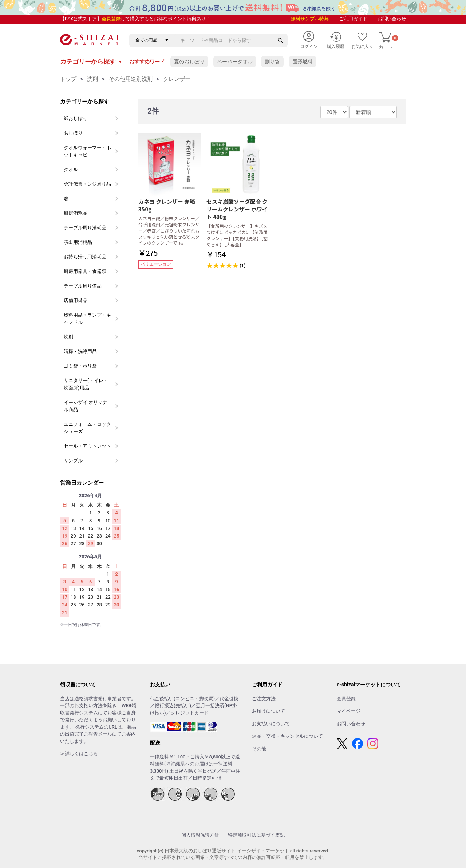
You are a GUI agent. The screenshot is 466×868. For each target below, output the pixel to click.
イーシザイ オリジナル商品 (86, 406)
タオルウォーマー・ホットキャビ (87, 151)
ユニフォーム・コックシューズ (87, 428)
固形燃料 (303, 62)
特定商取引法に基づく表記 (256, 835)
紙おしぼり (76, 118)
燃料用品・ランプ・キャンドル (87, 319)
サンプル (73, 461)
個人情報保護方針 (200, 835)
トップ (68, 79)
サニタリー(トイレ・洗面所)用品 (86, 384)
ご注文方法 (264, 699)
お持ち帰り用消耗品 (85, 257)
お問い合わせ (392, 19)
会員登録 (111, 19)
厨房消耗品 (76, 213)
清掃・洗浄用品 (80, 351)
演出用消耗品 (78, 242)
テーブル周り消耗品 (85, 228)
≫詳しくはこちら (79, 754)
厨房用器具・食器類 (85, 271)
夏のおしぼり (189, 62)
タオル (71, 169)
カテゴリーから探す (91, 62)
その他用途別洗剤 (131, 79)
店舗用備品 (76, 300)
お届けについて (268, 711)
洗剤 (92, 79)
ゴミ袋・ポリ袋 (80, 366)
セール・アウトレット (87, 446)
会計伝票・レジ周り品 (87, 184)
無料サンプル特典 (310, 19)
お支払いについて (271, 724)
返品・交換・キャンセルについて (287, 736)
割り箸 (272, 62)
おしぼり (73, 133)
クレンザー (177, 79)
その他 (259, 749)
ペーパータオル (235, 62)
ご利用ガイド (353, 19)
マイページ (349, 711)
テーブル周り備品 (83, 286)
